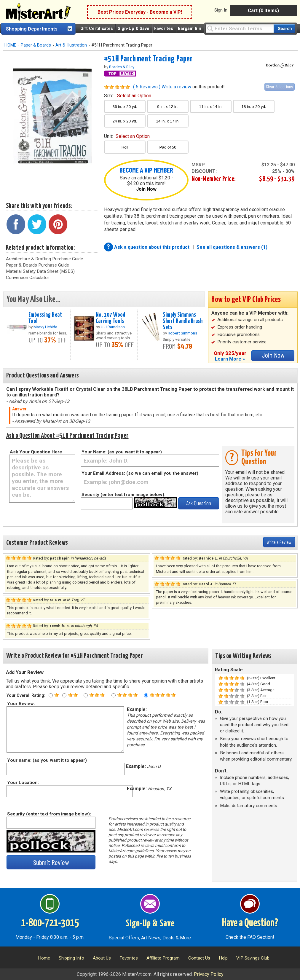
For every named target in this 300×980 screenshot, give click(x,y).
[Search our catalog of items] (284, 29)
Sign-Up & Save (134, 29)
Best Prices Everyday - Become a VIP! (140, 12)
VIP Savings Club (253, 958)
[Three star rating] (86, 695)
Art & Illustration (71, 45)
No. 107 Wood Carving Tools (111, 318)
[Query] (240, 28)
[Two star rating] (64, 695)
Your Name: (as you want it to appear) (122, 452)
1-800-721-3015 (50, 923)
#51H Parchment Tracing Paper (148, 59)
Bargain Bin (190, 29)
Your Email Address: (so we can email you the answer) (140, 473)
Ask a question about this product (152, 247)
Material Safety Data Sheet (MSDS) (40, 271)
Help (223, 958)
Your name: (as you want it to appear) (47, 760)
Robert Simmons (182, 333)
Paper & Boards (36, 45)
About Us (102, 958)
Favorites (164, 29)
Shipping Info (71, 958)
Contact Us (199, 958)
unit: (127, 136)
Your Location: (23, 783)
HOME (10, 45)
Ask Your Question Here (36, 452)
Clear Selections (280, 86)
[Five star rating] (146, 695)
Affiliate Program (163, 958)
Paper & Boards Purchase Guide (37, 265)
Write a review (176, 87)
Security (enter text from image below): (123, 495)
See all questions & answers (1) (232, 247)
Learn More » (230, 359)
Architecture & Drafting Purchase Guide (44, 259)
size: (128, 96)
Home (44, 958)
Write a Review (279, 542)
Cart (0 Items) (263, 11)
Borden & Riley (122, 67)
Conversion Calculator (28, 278)
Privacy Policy (209, 974)
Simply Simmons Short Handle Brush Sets (183, 321)
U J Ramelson (113, 327)
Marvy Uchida (45, 327)
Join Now (146, 189)
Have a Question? (250, 923)
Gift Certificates (97, 29)
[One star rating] (51, 695)
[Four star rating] (114, 695)
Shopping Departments (32, 29)
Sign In (221, 10)
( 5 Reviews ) (147, 87)
